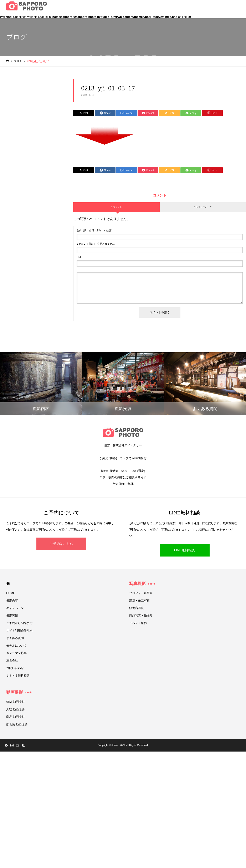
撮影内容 (12, 600)
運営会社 (12, 660)
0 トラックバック (203, 207)
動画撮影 (19, 692)
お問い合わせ (15, 668)
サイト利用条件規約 (19, 630)
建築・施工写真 (139, 600)
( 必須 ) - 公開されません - (96, 244)
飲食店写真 (137, 608)
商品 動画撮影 (15, 717)
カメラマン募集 (16, 653)
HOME (8, 583)
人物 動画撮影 (15, 709)
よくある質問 (15, 638)
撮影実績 (12, 615)
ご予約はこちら (61, 544)
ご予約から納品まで (19, 623)
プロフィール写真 (141, 593)
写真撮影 (142, 584)
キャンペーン (15, 608)
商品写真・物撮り (141, 615)
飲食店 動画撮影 (17, 724)
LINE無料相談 (185, 550)
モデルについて (16, 645)
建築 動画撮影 (15, 702)
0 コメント (116, 207)
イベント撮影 (138, 623)
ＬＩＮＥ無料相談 (18, 675)
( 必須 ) (94, 230)
